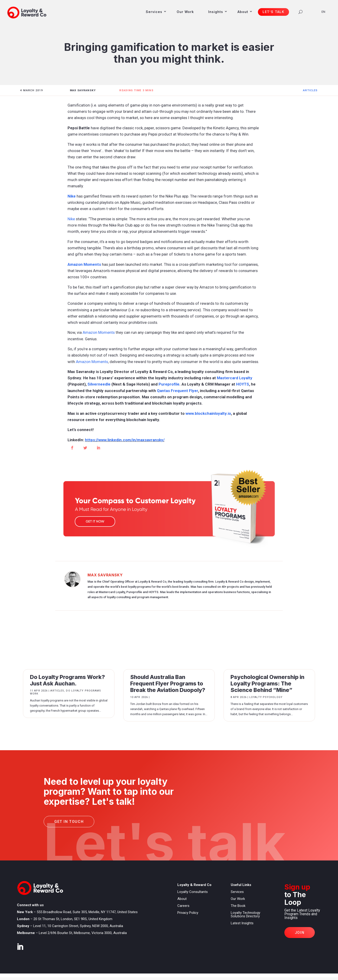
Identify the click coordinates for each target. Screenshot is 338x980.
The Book (238, 906)
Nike (72, 196)
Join (300, 933)
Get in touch (69, 822)
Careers (183, 906)
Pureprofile (169, 384)
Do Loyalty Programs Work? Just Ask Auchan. (67, 680)
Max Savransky (105, 575)
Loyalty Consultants (193, 892)
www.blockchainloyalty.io (208, 413)
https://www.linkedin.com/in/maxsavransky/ (125, 440)
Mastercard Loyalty (235, 378)
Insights (216, 12)
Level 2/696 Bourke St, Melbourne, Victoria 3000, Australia (83, 933)
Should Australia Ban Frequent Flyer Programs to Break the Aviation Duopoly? (168, 683)
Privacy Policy (188, 913)
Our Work (185, 12)
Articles (310, 90)
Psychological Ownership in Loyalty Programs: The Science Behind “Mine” (267, 683)
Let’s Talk (273, 12)
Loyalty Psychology (266, 697)
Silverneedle (99, 384)
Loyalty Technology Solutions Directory (245, 914)
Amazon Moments (84, 264)
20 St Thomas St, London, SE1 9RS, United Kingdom (73, 919)
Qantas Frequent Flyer (177, 391)
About (243, 12)
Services (154, 12)
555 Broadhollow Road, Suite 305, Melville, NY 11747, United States (87, 912)
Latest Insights (242, 923)
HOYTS (243, 384)
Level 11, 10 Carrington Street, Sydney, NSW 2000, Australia (78, 926)
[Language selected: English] (325, 11)
